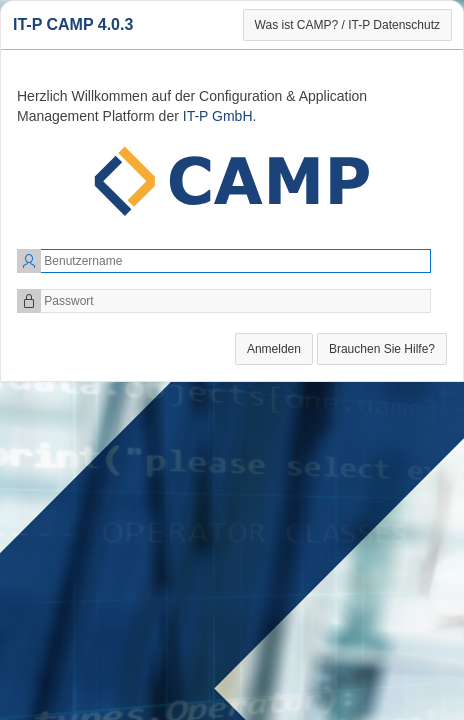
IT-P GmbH (218, 116)
